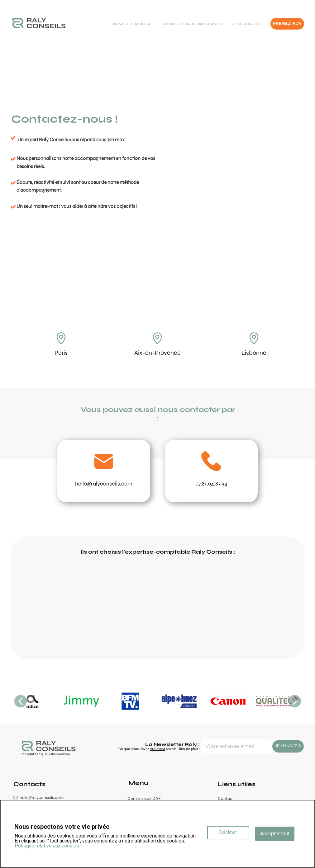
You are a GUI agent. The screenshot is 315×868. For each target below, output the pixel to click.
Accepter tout (275, 834)
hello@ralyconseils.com (104, 484)
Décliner (228, 832)
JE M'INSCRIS (288, 746)
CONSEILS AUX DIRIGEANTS (192, 24)
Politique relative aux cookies (47, 846)
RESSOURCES (246, 24)
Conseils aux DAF (144, 798)
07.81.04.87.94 (211, 484)
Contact (226, 798)
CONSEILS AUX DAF (132, 24)
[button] (21, 701)
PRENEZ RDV (287, 23)
